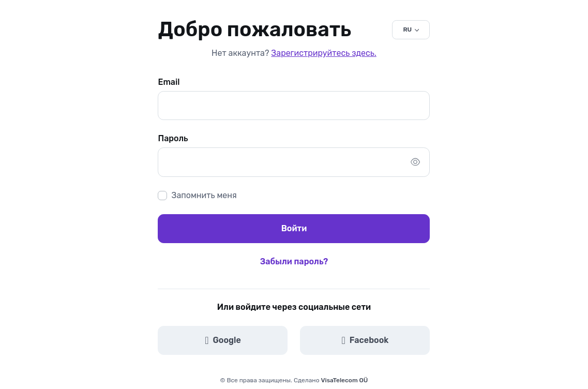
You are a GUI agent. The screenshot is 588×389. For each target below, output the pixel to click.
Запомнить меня (204, 195)
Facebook (365, 340)
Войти (294, 228)
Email (169, 82)
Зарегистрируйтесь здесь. (323, 53)
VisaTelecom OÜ (345, 380)
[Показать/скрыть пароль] (415, 162)
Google (223, 340)
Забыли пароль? (294, 261)
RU (407, 29)
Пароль (173, 138)
